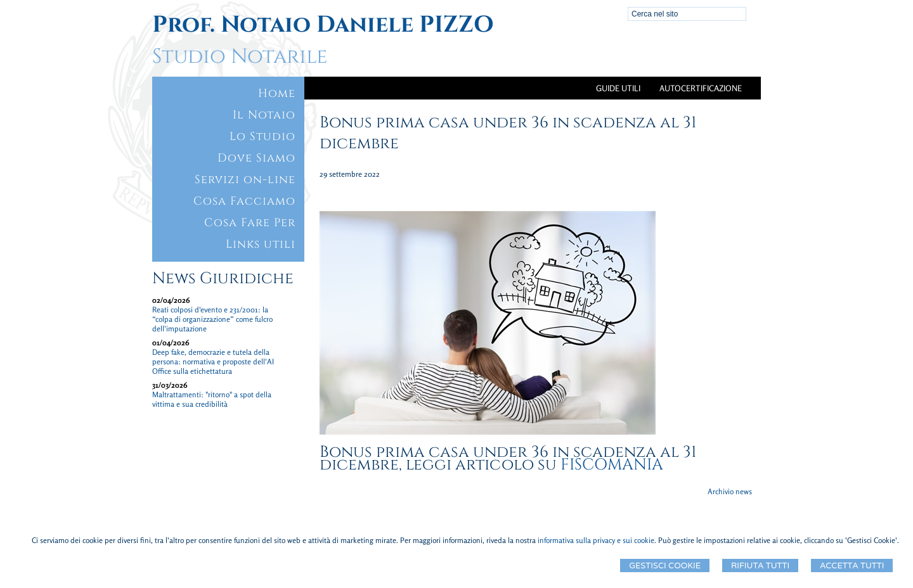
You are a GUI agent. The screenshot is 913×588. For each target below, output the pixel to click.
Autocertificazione (701, 88)
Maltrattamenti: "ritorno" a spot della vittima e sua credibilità (212, 399)
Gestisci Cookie (665, 566)
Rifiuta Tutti (760, 566)
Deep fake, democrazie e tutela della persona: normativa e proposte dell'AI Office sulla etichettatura (213, 361)
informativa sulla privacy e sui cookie (596, 540)
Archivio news (730, 491)
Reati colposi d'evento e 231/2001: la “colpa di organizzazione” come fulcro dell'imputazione (212, 319)
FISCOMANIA (612, 465)
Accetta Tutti (852, 566)
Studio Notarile (240, 57)
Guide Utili (618, 88)
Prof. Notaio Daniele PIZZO (323, 25)
